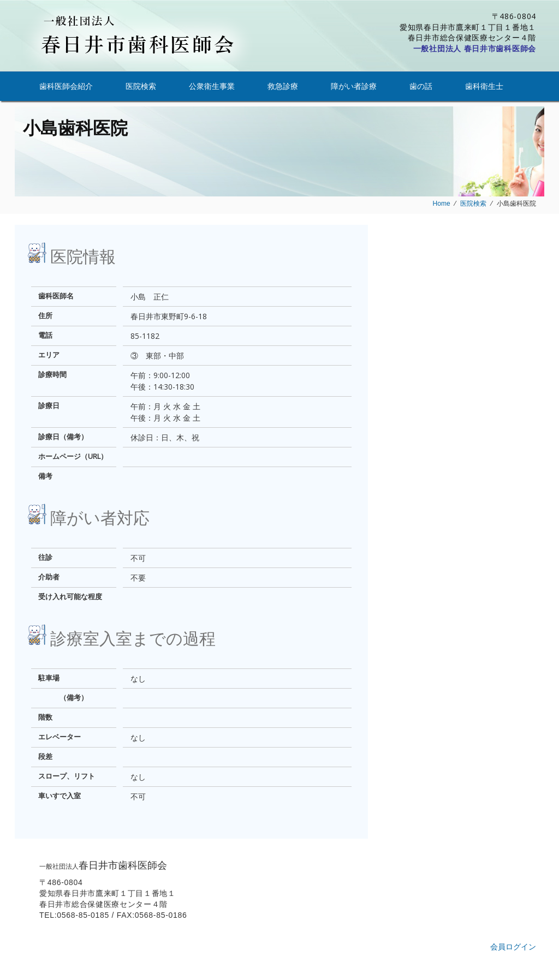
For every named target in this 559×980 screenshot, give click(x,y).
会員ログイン (513, 947)
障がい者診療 (354, 86)
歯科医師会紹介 (66, 86)
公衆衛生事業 (212, 86)
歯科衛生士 (484, 86)
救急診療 (283, 86)
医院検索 (141, 86)
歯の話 (421, 86)
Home (442, 204)
